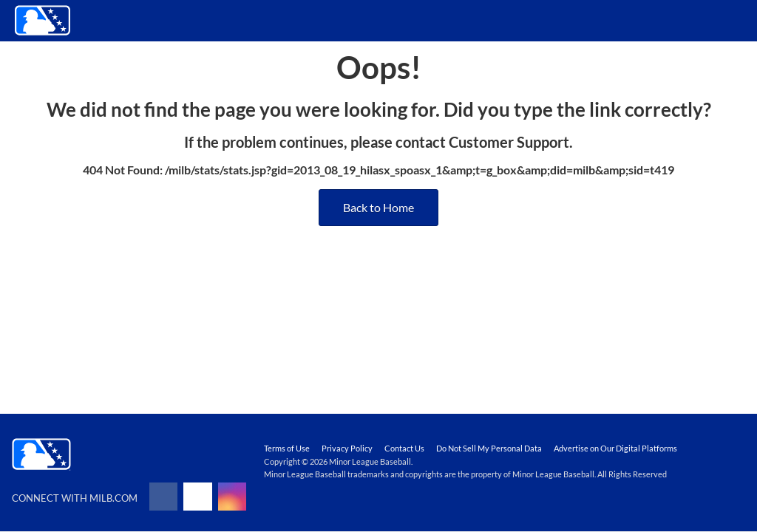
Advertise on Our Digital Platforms (615, 448)
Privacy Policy (347, 448)
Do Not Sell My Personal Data (489, 448)
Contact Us (404, 448)
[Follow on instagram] (232, 497)
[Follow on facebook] (163, 497)
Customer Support (509, 142)
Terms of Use (287, 448)
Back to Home (378, 207)
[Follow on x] (197, 497)
